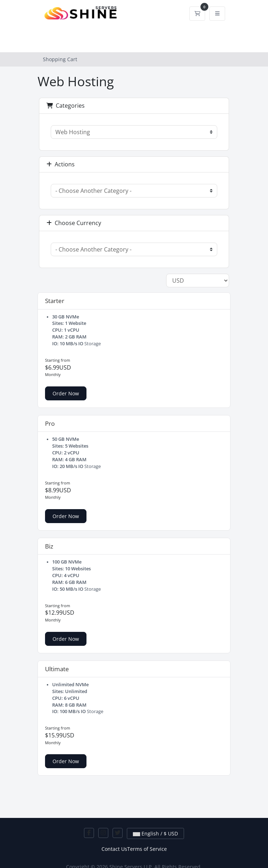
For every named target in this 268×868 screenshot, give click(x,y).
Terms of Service (147, 849)
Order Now (66, 393)
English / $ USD (155, 833)
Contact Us (114, 849)
